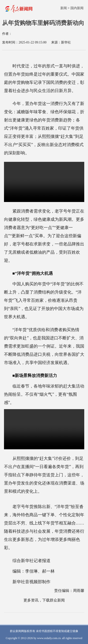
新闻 (64, 8)
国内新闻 (77, 8)
